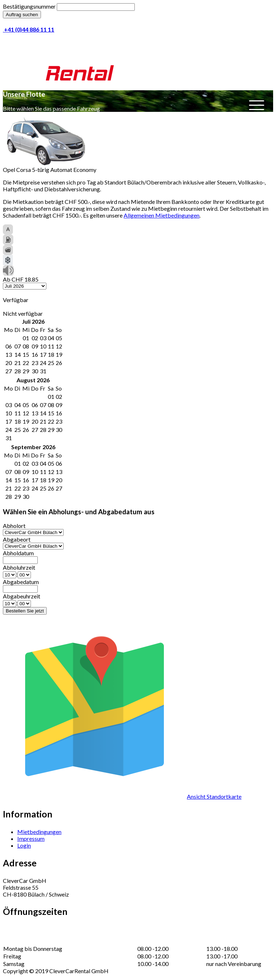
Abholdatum (18, 553)
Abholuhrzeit (19, 567)
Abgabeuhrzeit (22, 596)
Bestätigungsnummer (29, 6)
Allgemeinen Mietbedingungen (162, 215)
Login (24, 845)
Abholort (14, 526)
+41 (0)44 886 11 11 (29, 29)
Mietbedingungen (39, 832)
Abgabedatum (21, 582)
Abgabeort (17, 539)
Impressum (31, 838)
